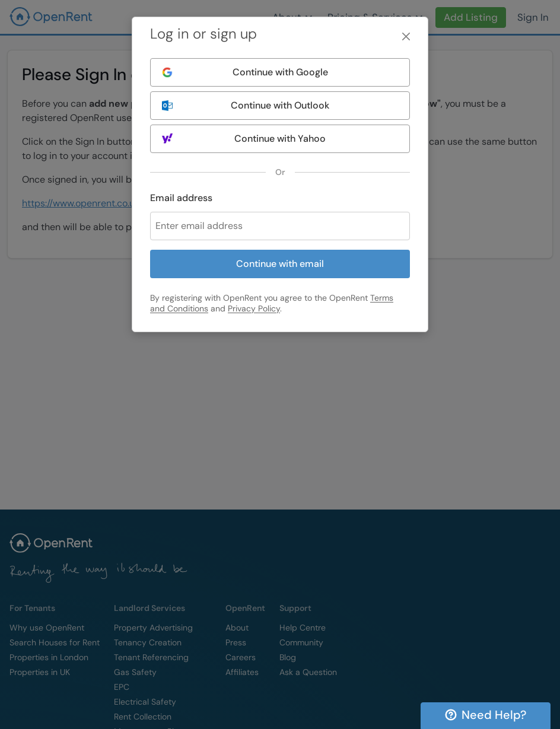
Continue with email (280, 264)
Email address (181, 198)
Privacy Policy (254, 308)
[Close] (406, 36)
